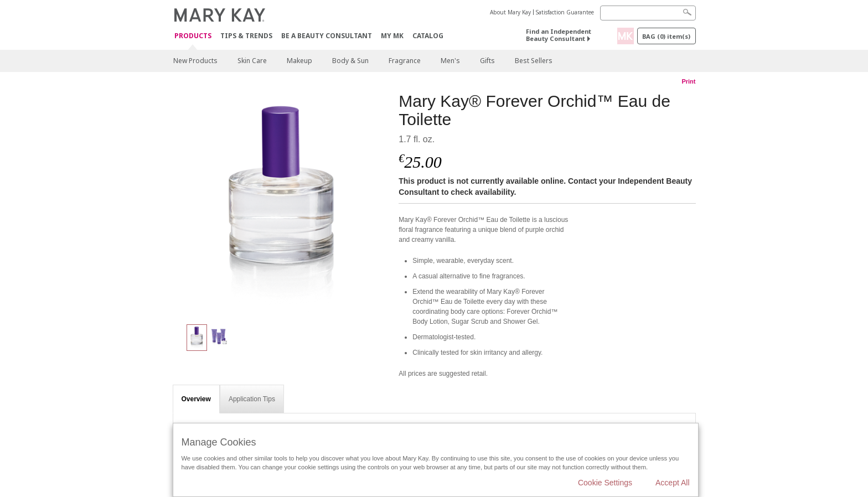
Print (688, 81)
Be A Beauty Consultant (327, 36)
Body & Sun (350, 61)
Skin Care (252, 61)
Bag (666, 36)
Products (193, 36)
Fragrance (405, 61)
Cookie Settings (605, 483)
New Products (195, 61)
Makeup (299, 61)
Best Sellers (534, 61)
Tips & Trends (246, 36)
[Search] (648, 13)
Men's (450, 61)
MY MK (392, 36)
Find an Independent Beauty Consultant (559, 35)
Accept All (672, 483)
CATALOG (428, 36)
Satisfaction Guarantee (565, 12)
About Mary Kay (510, 12)
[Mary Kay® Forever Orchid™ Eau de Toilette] (282, 203)
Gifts (487, 61)
